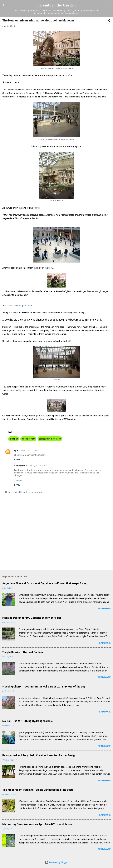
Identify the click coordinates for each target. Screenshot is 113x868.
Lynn (17, 451)
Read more (104, 609)
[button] (109, 21)
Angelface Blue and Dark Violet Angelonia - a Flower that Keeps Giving (45, 583)
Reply (17, 460)
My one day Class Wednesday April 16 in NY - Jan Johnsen (37, 824)
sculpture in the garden (50, 439)
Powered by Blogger (57, 862)
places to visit (28, 439)
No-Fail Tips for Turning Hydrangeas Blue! (28, 721)
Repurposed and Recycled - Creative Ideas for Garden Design (39, 755)
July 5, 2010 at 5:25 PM (30, 451)
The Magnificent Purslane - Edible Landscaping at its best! (38, 790)
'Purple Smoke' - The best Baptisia (23, 652)
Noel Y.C (49, 268)
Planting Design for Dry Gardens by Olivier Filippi (32, 618)
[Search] (109, 6)
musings (14, 439)
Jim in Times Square (17, 306)
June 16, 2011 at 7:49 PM (38, 466)
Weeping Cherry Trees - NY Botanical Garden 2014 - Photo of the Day (44, 687)
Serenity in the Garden (56, 5)
